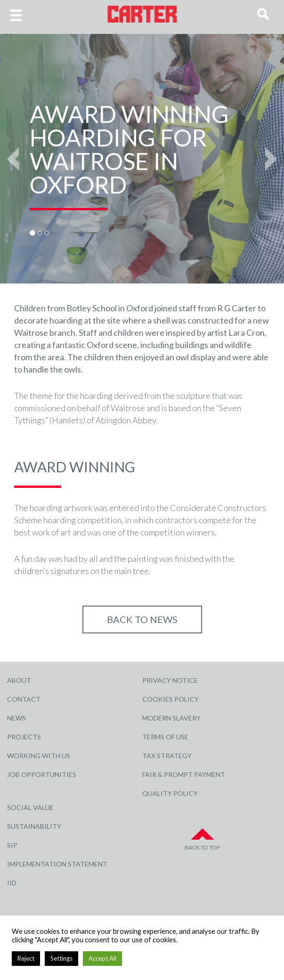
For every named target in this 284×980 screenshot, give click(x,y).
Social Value (30, 807)
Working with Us (39, 756)
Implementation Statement (57, 864)
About (19, 680)
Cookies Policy (170, 699)
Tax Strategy (167, 756)
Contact (24, 699)
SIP (12, 845)
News (16, 718)
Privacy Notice (170, 680)
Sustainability (34, 826)
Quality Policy (170, 793)
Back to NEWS (142, 619)
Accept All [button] (102, 958)
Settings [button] (61, 958)
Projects (24, 737)
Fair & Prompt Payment (184, 774)
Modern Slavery (171, 718)
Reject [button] (26, 958)
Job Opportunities (42, 774)
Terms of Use (165, 737)
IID (12, 883)
